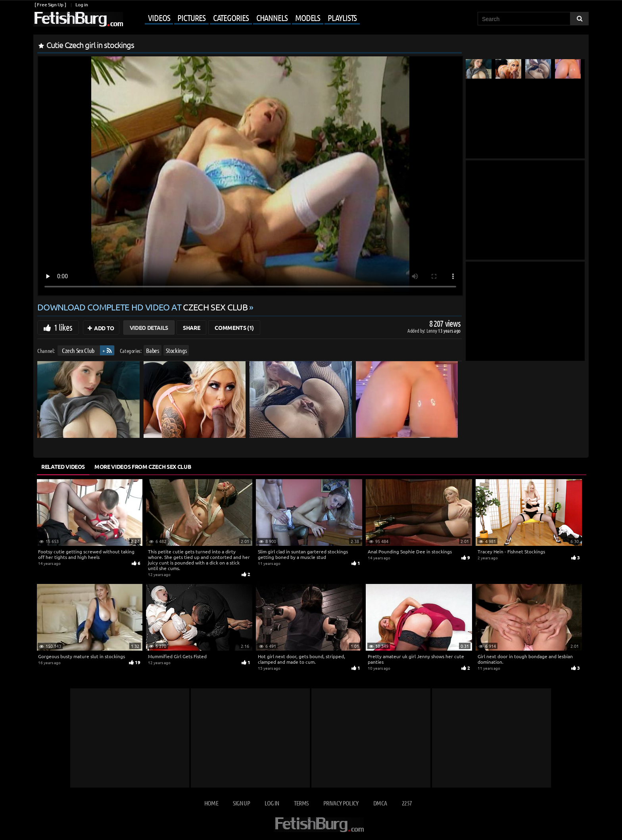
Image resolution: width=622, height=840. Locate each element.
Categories (231, 17)
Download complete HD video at (143, 307)
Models (308, 17)
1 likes (63, 327)
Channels (272, 17)
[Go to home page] (78, 19)
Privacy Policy (341, 803)
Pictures (191, 17)
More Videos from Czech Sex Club (143, 466)
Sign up (241, 803)
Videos (159, 17)
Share (191, 328)
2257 (407, 803)
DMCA (380, 803)
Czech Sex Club (78, 350)
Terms (301, 803)
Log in (82, 5)
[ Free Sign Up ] (50, 5)
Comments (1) (234, 328)
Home (211, 803)
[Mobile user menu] (242, 18)
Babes (152, 350)
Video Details (149, 328)
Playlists (342, 17)
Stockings (176, 350)
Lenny (432, 330)
